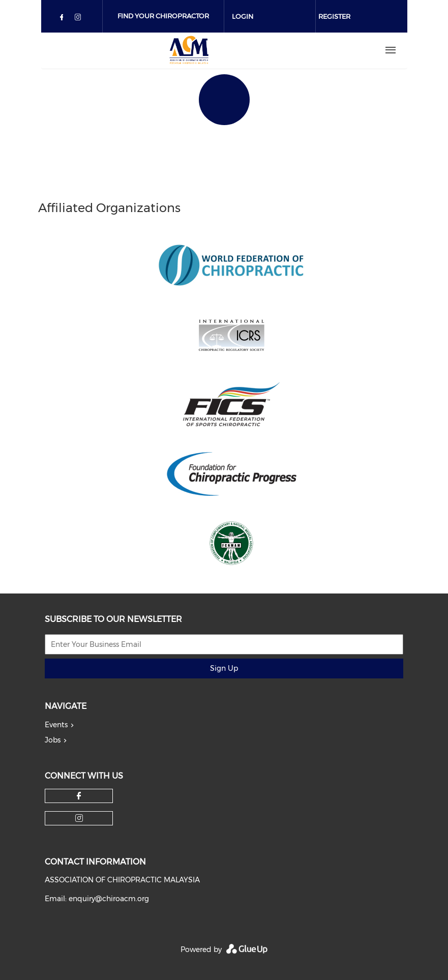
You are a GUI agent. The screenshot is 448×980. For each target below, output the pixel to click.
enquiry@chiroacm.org (109, 899)
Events (56, 725)
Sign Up (224, 668)
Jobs (53, 740)
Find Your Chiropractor (163, 16)
